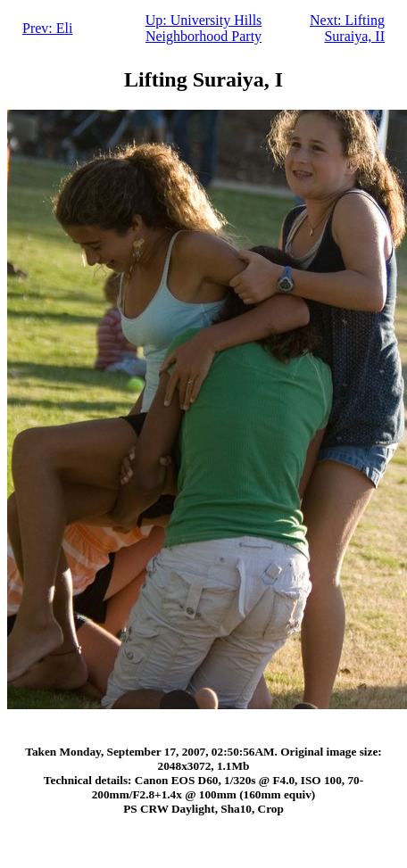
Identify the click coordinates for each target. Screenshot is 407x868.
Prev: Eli (47, 28)
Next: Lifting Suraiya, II (347, 28)
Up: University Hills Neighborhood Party (204, 28)
